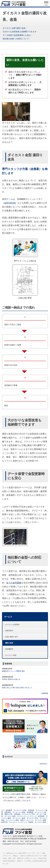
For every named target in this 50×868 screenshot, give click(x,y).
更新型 (31, 822)
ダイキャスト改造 (19, 818)
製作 (23, 794)
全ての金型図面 (14, 583)
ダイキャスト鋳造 (12, 820)
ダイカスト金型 (16, 853)
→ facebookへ (43, 764)
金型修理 (9, 810)
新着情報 (8, 664)
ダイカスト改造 (40, 822)
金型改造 (41, 816)
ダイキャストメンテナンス (27, 816)
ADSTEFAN (10, 203)
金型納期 (30, 812)
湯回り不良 (8, 814)
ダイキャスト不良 (28, 814)
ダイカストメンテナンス (18, 822)
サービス (8, 617)
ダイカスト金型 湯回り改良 (14, 28)
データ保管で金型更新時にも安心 (17, 35)
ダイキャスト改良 (20, 810)
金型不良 (4, 822)
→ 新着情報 (44, 693)
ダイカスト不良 (32, 818)
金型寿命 (8, 812)
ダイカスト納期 (40, 820)
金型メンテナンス (27, 820)
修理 (18, 794)
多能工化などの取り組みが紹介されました (17, 688)
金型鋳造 (17, 814)
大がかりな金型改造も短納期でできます (19, 32)
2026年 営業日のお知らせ (11, 679)
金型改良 (31, 810)
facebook (9, 757)
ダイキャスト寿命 (19, 812)
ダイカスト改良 (10, 816)
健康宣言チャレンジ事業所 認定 (13, 671)
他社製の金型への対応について (16, 39)
